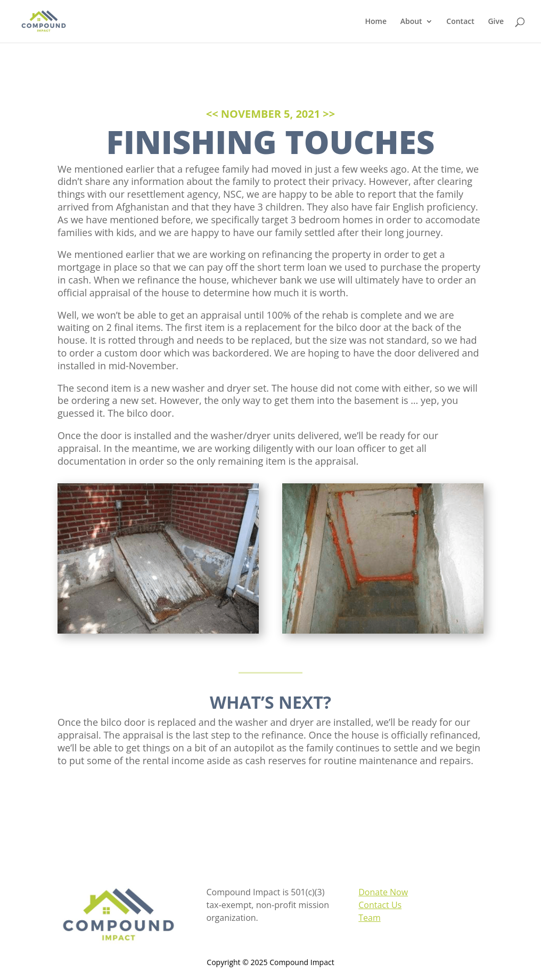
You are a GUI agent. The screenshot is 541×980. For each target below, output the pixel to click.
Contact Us (380, 905)
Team (370, 918)
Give (496, 22)
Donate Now (383, 892)
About (411, 22)
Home (376, 22)
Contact (460, 22)
